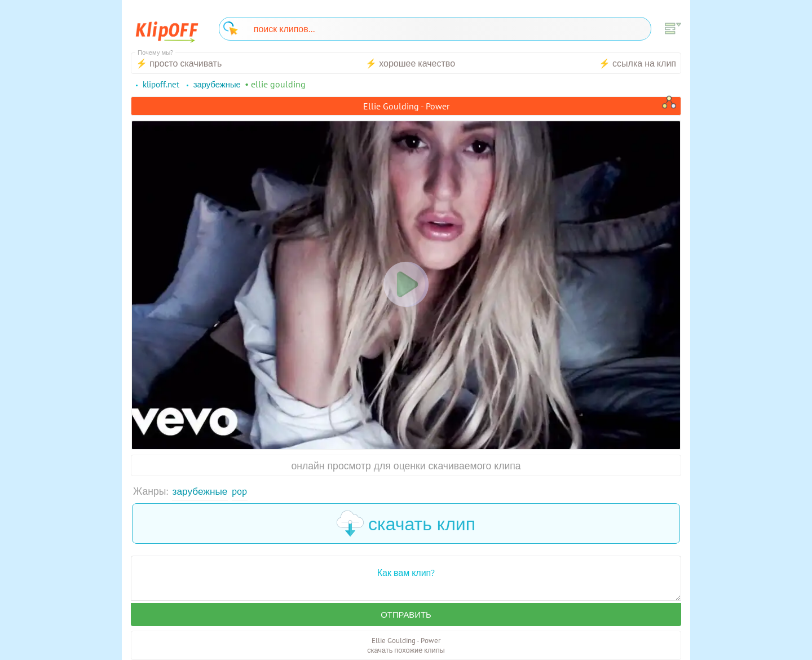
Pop (241, 491)
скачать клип (406, 523)
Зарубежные (201, 491)
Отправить (406, 615)
